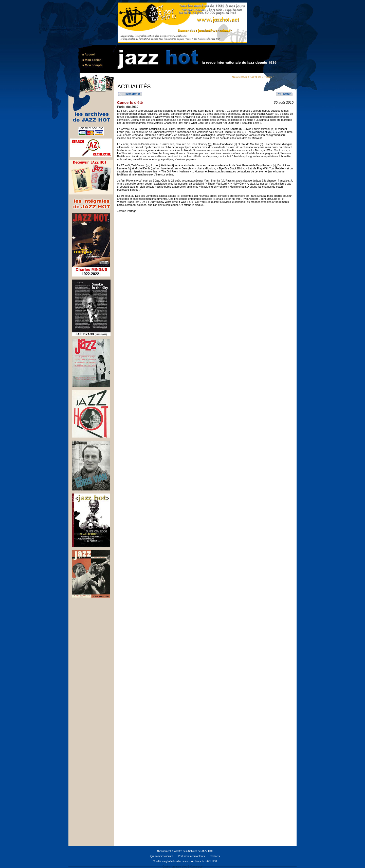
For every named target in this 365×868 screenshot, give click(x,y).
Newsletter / (240, 77)
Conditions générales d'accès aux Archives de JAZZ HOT (185, 861)
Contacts (215, 856)
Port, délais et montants (191, 856)
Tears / (269, 77)
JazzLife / (256, 77)
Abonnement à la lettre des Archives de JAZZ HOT (185, 851)
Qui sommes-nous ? (162, 856)
